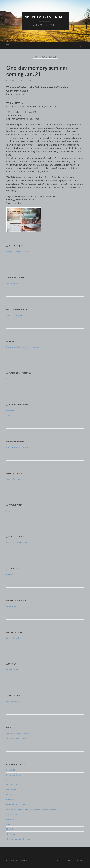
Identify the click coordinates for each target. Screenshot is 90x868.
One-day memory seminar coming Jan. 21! (37, 71)
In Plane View (12, 814)
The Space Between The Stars (18, 839)
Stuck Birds (11, 829)
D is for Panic (12, 785)
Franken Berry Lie (13, 638)
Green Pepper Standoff (16, 804)
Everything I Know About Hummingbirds (23, 347)
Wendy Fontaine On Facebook (19, 733)
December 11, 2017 (15, 80)
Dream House (12, 606)
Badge (9, 511)
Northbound (11, 410)
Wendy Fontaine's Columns (17, 252)
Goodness (10, 799)
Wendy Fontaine (45, 17)
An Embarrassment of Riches (18, 447)
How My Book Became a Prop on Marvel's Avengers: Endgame (31, 809)
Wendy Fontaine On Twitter (18, 738)
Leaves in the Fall (13, 701)
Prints (9, 824)
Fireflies (10, 795)
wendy (30, 80)
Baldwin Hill (11, 770)
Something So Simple (15, 315)
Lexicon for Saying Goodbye (18, 543)
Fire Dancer (11, 790)
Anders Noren (71, 861)
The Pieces (11, 834)
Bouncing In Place (13, 775)
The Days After (12, 283)
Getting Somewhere (14, 479)
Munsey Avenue (13, 670)
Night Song (11, 819)
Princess (10, 379)
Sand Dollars (11, 415)
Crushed (10, 574)
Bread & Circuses (13, 780)
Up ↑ (82, 861)
